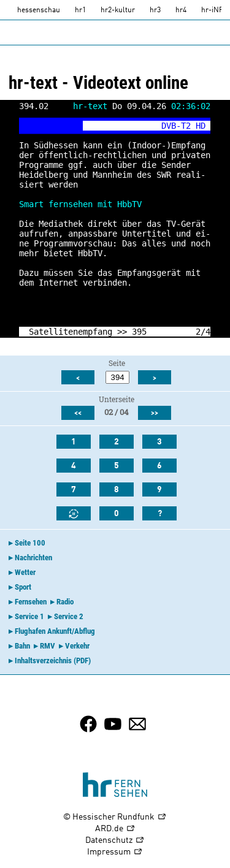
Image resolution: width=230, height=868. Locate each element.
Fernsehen (31, 602)
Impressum (115, 852)
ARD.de (115, 829)
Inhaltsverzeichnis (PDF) (53, 661)
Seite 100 (30, 543)
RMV (48, 646)
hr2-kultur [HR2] (118, 10)
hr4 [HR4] (181, 10)
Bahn (22, 646)
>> (122, 332)
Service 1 (29, 616)
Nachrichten (33, 558)
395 (139, 332)
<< (78, 413)
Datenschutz (115, 841)
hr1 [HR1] (80, 10)
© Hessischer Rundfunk (115, 817)
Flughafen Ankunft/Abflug (55, 631)
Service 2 (69, 616)
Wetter (25, 572)
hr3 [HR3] (155, 10)
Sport (23, 587)
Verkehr (77, 646)
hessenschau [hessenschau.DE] (39, 10)
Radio (65, 602)
